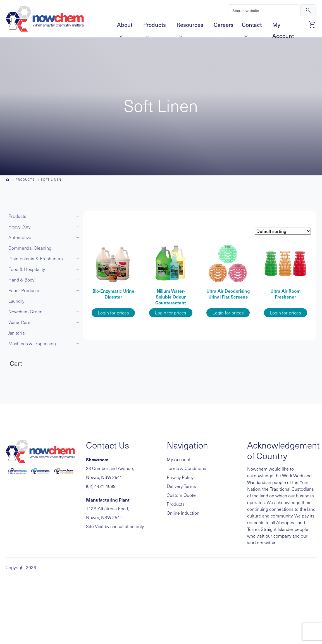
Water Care (19, 322)
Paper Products (24, 290)
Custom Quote (181, 495)
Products (155, 25)
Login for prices (113, 313)
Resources (190, 25)
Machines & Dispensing (32, 343)
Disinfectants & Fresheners (36, 258)
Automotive (20, 237)
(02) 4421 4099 (101, 486)
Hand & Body (21, 280)
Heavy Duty (19, 227)
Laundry (16, 301)
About (125, 25)
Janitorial (17, 333)
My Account (283, 25)
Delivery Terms (181, 486)
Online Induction (183, 513)
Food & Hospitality (27, 269)
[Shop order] (283, 231)
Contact (252, 25)
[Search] (264, 10)
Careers (224, 25)
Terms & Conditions (186, 468)
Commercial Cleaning (30, 248)
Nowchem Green (25, 312)
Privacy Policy (180, 477)
